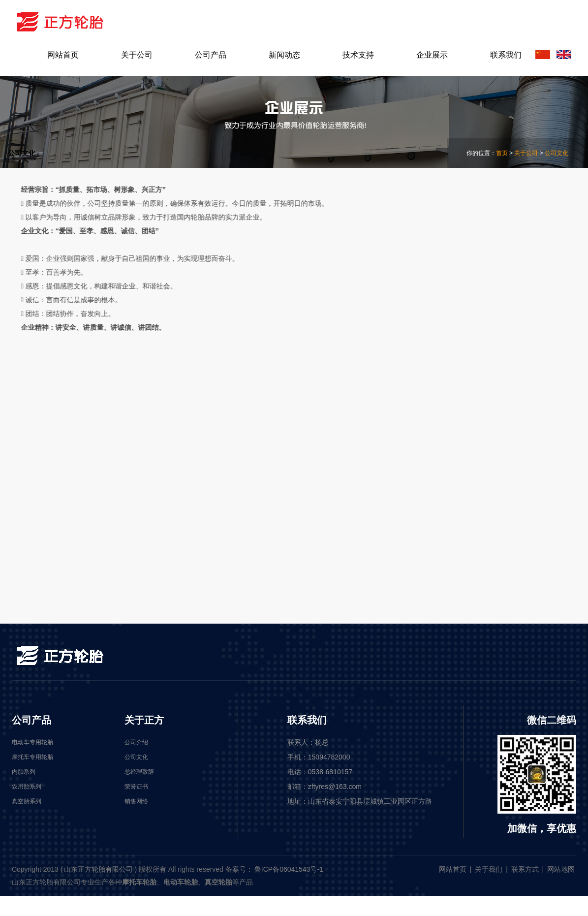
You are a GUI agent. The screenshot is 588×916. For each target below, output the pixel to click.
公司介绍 (474, 229)
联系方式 (525, 869)
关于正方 (144, 720)
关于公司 (526, 153)
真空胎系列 (478, 533)
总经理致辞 (478, 286)
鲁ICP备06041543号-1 (289, 869)
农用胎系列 (478, 504)
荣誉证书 (474, 315)
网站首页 (453, 869)
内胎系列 (474, 561)
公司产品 (31, 720)
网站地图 (561, 869)
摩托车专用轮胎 (486, 447)
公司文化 (557, 153)
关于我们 (489, 869)
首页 (502, 153)
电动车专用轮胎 (486, 476)
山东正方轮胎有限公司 (98, 869)
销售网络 (474, 343)
